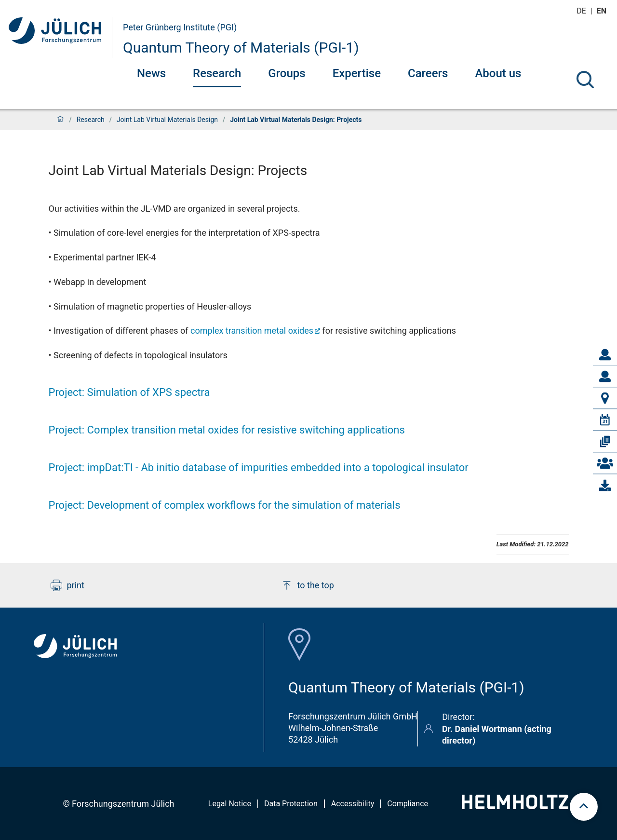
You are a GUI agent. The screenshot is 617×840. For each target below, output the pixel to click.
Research (217, 73)
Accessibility (353, 804)
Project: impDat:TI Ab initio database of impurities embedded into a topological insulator (259, 467)
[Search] (585, 80)
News (151, 73)
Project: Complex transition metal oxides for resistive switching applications (227, 430)
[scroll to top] (584, 807)
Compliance (408, 804)
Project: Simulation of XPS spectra (129, 392)
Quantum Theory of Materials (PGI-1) (241, 47)
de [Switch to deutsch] (582, 11)
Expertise (357, 73)
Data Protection (291, 804)
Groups (287, 73)
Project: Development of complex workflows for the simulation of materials (225, 505)
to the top (308, 585)
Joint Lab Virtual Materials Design (167, 120)
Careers (428, 73)
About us (498, 73)
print (67, 585)
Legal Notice (230, 804)
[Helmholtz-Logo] (515, 806)
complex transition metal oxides (252, 331)
